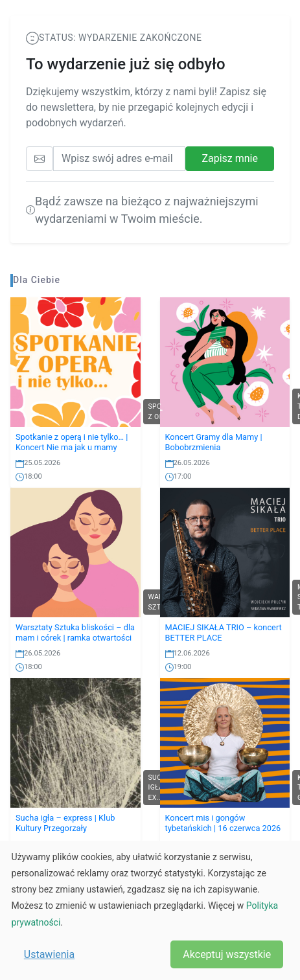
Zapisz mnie (230, 158)
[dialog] (150, 910)
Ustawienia (49, 954)
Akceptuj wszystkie (227, 954)
